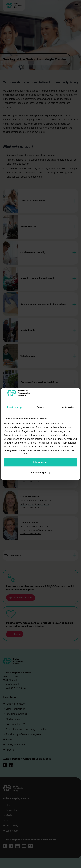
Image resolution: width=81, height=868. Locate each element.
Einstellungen (41, 473)
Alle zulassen (40, 462)
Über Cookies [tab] (67, 407)
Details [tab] (40, 407)
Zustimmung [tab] (14, 407)
